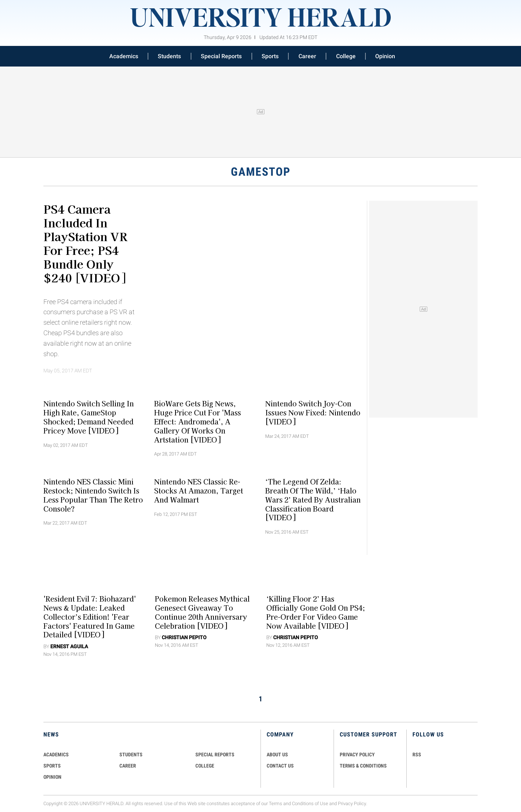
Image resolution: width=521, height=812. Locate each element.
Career (307, 56)
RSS (417, 755)
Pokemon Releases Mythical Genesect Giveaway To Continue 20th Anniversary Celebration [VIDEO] (202, 612)
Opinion (385, 56)
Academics (124, 56)
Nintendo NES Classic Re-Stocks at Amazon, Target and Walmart (199, 491)
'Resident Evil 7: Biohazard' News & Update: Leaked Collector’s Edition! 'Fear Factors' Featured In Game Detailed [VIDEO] (90, 617)
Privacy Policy (352, 804)
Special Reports (221, 56)
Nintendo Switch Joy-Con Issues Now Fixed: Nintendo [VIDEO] (313, 413)
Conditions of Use (310, 804)
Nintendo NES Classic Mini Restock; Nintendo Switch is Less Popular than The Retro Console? (93, 495)
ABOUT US (277, 755)
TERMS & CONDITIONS (363, 766)
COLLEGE (205, 766)
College (346, 56)
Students (169, 56)
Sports (270, 56)
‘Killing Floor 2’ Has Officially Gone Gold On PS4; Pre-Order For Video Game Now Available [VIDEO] (316, 612)
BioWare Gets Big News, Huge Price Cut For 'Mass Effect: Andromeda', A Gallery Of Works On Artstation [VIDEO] (198, 421)
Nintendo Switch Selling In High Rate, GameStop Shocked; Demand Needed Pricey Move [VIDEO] (89, 417)
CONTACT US (280, 766)
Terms (276, 804)
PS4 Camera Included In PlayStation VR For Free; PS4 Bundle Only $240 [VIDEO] (85, 243)
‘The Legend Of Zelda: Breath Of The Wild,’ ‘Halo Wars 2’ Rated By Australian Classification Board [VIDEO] (313, 499)
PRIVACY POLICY (357, 755)
